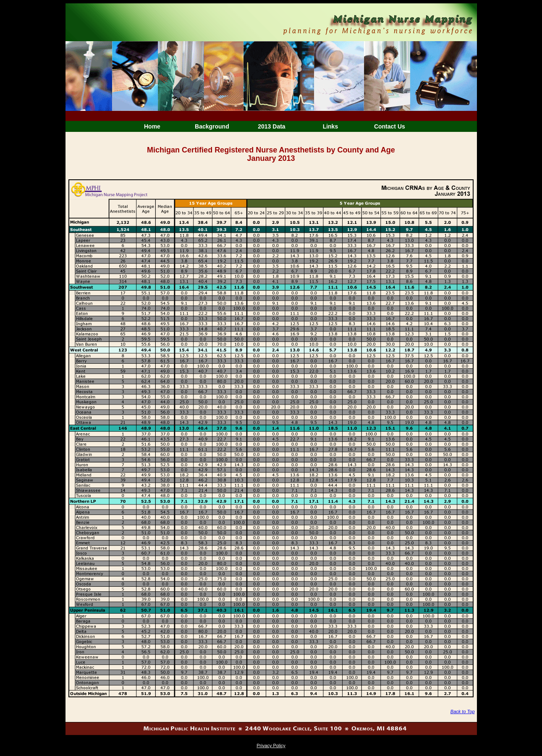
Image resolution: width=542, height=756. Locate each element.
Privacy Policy (271, 745)
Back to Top (463, 711)
